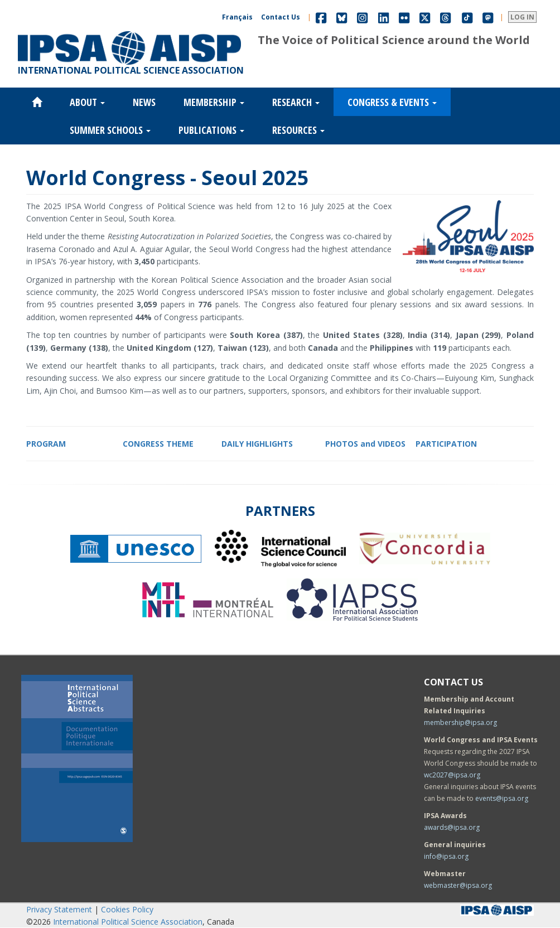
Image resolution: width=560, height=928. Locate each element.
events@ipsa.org (502, 798)
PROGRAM (46, 444)
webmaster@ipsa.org (458, 885)
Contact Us (281, 17)
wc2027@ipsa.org (452, 775)
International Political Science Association (128, 922)
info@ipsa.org (446, 856)
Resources (298, 130)
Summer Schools (110, 130)
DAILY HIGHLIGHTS (257, 444)
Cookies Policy (127, 909)
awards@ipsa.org (452, 827)
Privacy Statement (59, 909)
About (87, 102)
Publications (211, 130)
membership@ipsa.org (460, 722)
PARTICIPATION (446, 444)
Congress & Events (392, 102)
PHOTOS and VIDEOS (365, 444)
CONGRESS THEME (158, 444)
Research (296, 102)
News (144, 102)
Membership (214, 102)
